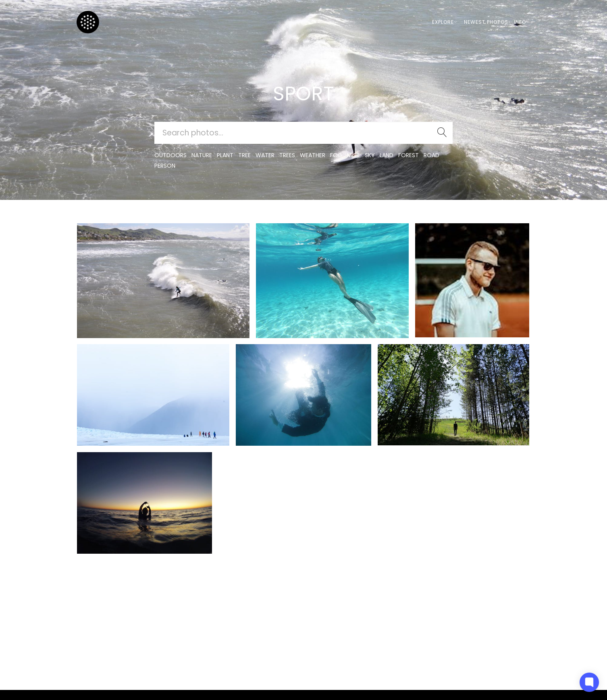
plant (225, 155)
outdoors (170, 155)
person (165, 166)
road (431, 155)
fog (336, 155)
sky (370, 155)
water (265, 155)
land (387, 155)
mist (353, 155)
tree (244, 155)
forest (408, 155)
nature (202, 155)
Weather (313, 155)
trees (287, 155)
